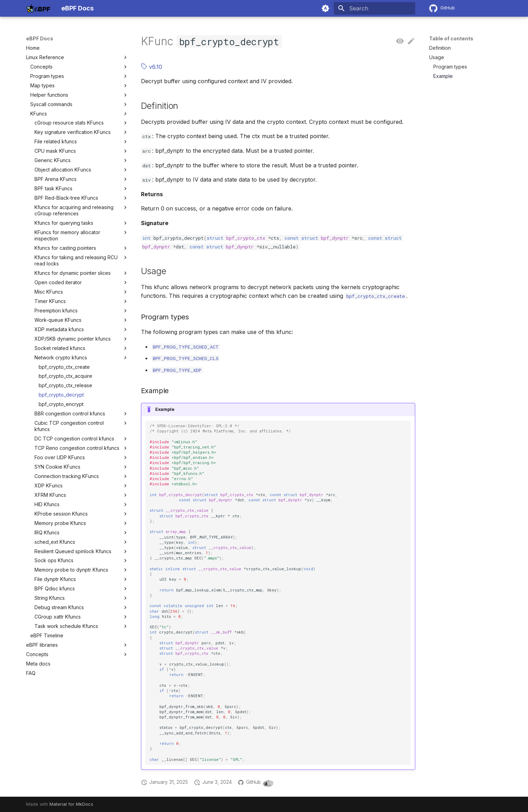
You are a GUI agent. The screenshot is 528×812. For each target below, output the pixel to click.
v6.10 (152, 67)
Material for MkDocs (71, 804)
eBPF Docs (40, 38)
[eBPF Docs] (38, 8)
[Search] (375, 8)
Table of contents (451, 38)
